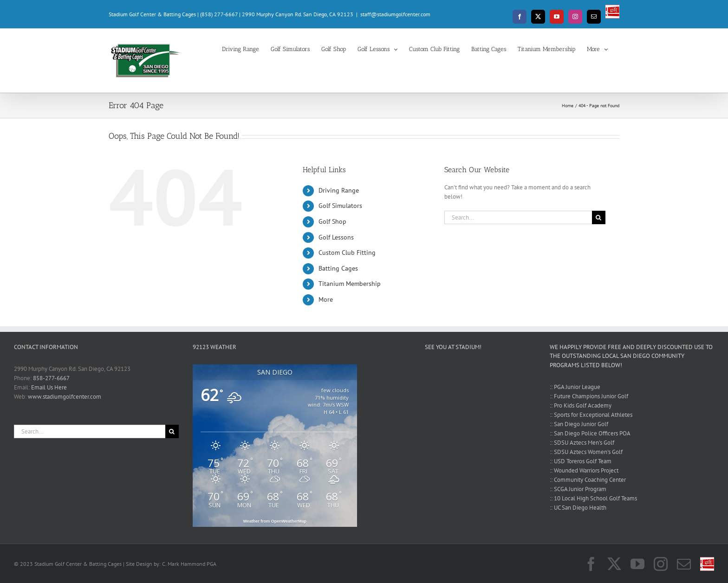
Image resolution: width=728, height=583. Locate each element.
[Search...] (518, 217)
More (326, 299)
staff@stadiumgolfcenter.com (395, 14)
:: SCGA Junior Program (578, 489)
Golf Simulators (340, 206)
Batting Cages (338, 268)
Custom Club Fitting (347, 253)
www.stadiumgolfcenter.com (65, 397)
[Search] (599, 217)
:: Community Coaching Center (588, 480)
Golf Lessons (336, 237)
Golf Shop (332, 221)
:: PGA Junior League (575, 387)
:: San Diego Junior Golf (579, 424)
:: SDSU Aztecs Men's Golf (582, 443)
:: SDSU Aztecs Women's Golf (586, 452)
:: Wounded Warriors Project (584, 470)
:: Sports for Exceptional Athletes (591, 415)
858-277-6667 (51, 378)
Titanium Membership (350, 284)
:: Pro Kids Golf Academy (581, 405)
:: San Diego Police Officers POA (590, 433)
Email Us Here (49, 387)
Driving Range (339, 190)
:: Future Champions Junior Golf (589, 396)
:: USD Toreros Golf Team (581, 461)
